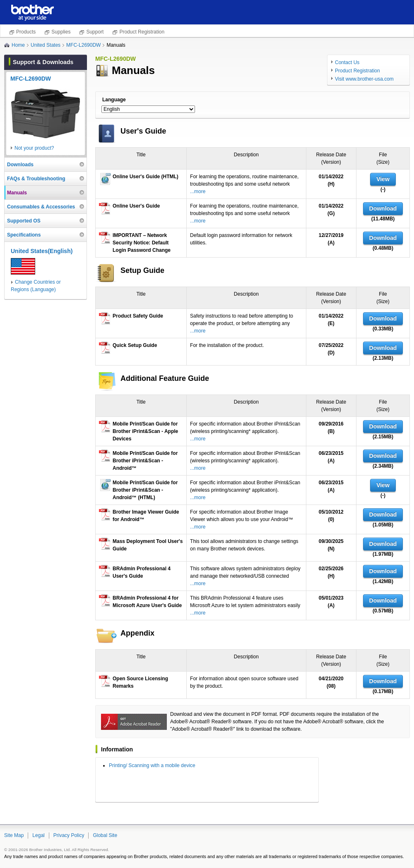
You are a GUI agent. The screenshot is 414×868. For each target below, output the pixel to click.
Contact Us (347, 62)
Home (18, 45)
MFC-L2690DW (83, 45)
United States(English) (42, 251)
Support (95, 32)
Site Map (14, 835)
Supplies (61, 32)
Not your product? (34, 148)
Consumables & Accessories (41, 207)
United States (46, 45)
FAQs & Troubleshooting (36, 179)
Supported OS (24, 221)
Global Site (105, 835)
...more (198, 191)
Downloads (20, 165)
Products (26, 32)
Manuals (17, 193)
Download (383, 208)
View (383, 179)
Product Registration (142, 32)
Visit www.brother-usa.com (364, 79)
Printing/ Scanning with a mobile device (152, 765)
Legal (38, 835)
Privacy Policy (69, 835)
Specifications (24, 235)
